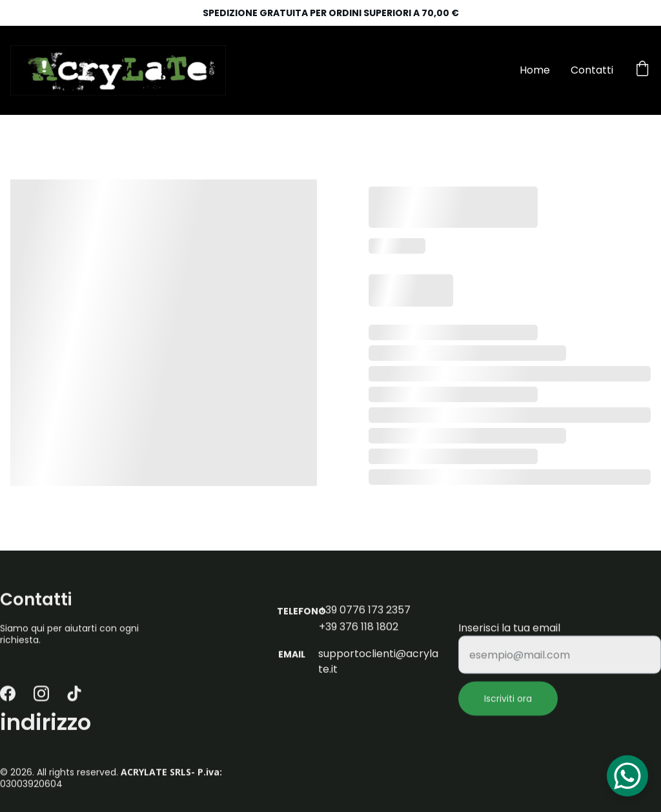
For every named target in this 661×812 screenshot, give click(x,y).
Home (535, 70)
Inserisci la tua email (509, 635)
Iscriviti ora (508, 705)
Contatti (592, 70)
